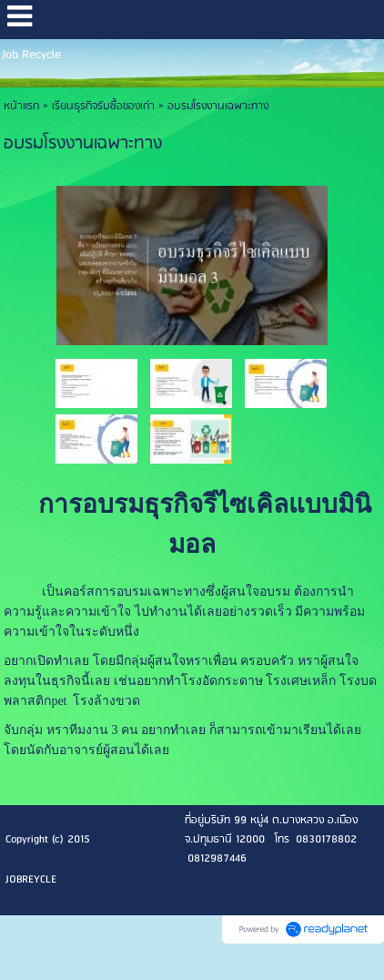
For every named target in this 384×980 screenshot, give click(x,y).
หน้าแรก (21, 106)
